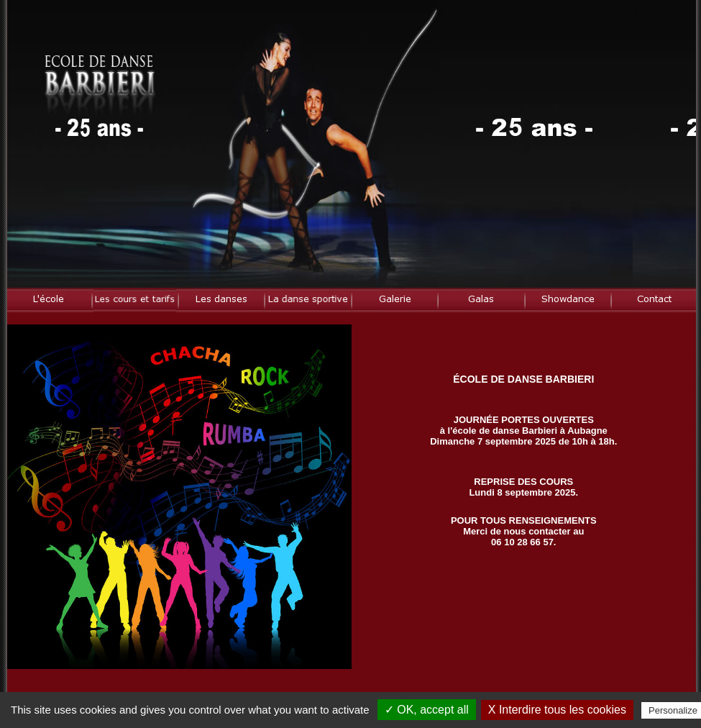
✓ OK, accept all (427, 710)
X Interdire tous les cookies (557, 710)
